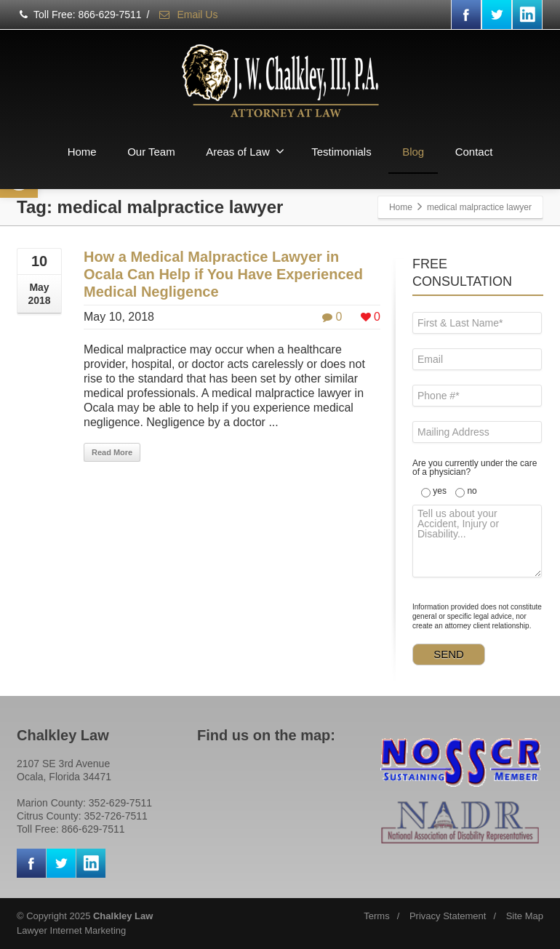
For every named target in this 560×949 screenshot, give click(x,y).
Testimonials (341, 152)
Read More (112, 452)
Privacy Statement (448, 916)
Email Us (188, 15)
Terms (376, 916)
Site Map (525, 916)
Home (82, 152)
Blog (413, 152)
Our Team (151, 152)
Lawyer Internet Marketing (71, 930)
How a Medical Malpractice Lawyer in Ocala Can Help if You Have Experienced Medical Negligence (223, 274)
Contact (474, 152)
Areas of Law (245, 151)
